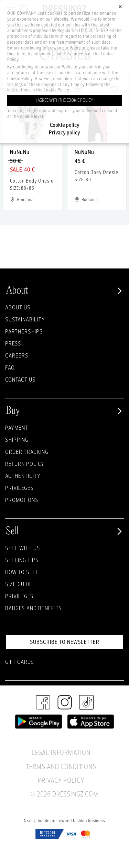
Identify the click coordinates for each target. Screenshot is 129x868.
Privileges (19, 488)
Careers (17, 355)
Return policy (25, 464)
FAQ (10, 367)
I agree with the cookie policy (64, 100)
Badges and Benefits (34, 608)
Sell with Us (23, 548)
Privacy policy (64, 133)
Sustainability (25, 319)
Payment (17, 427)
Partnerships (24, 331)
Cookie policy (65, 125)
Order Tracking (27, 452)
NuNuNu (20, 152)
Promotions (22, 500)
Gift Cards (20, 662)
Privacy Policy (61, 780)
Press (13, 343)
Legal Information (61, 752)
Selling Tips (22, 560)
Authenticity (23, 476)
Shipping (17, 440)
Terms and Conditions (61, 766)
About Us (18, 307)
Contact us (20, 379)
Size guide (19, 584)
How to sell (22, 572)
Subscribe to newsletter (65, 642)
